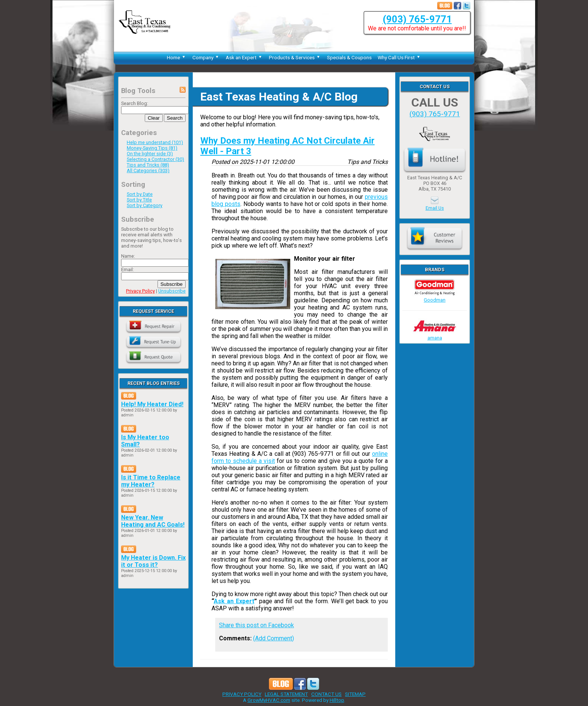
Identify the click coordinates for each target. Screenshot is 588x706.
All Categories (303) (148, 170)
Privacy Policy (140, 291)
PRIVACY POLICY (242, 694)
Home (177, 57)
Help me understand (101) (155, 142)
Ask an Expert (244, 57)
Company (206, 57)
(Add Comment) (274, 638)
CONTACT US (326, 694)
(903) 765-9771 (417, 19)
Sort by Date (140, 194)
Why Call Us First (399, 57)
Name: (128, 256)
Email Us (435, 208)
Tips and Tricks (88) (148, 165)
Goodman (435, 297)
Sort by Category (145, 205)
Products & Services (295, 57)
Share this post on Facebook (256, 625)
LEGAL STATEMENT (286, 694)
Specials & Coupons (349, 57)
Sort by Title (139, 200)
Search (175, 118)
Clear (154, 118)
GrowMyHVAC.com (269, 700)
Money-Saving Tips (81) (152, 148)
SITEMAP (355, 694)
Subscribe (172, 284)
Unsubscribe (172, 291)
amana (435, 335)
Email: (127, 270)
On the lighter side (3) (150, 154)
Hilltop (337, 700)
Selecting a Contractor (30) (155, 159)
